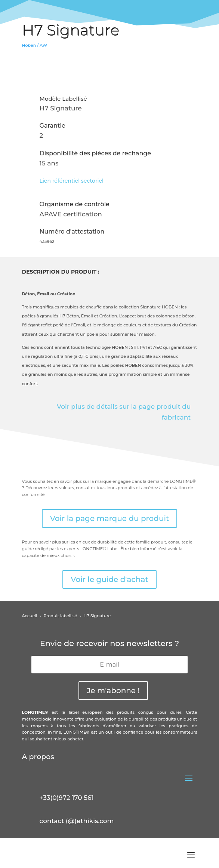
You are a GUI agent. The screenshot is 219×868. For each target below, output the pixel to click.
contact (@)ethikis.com (77, 821)
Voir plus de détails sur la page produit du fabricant (124, 412)
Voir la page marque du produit (110, 518)
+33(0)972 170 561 (67, 798)
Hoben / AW (35, 45)
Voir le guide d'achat (109, 579)
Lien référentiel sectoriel (72, 181)
